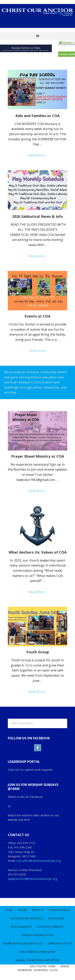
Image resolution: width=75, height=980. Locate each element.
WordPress (41, 970)
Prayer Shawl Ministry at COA (38, 456)
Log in (53, 970)
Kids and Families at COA (37, 116)
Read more (37, 351)
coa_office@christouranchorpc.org (38, 861)
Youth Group (38, 652)
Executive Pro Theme (42, 966)
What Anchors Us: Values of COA (38, 552)
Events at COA (37, 316)
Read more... (38, 256)
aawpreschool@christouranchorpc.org (32, 879)
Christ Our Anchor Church (37, 18)
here (17, 770)
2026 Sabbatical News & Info (38, 216)
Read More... (37, 155)
